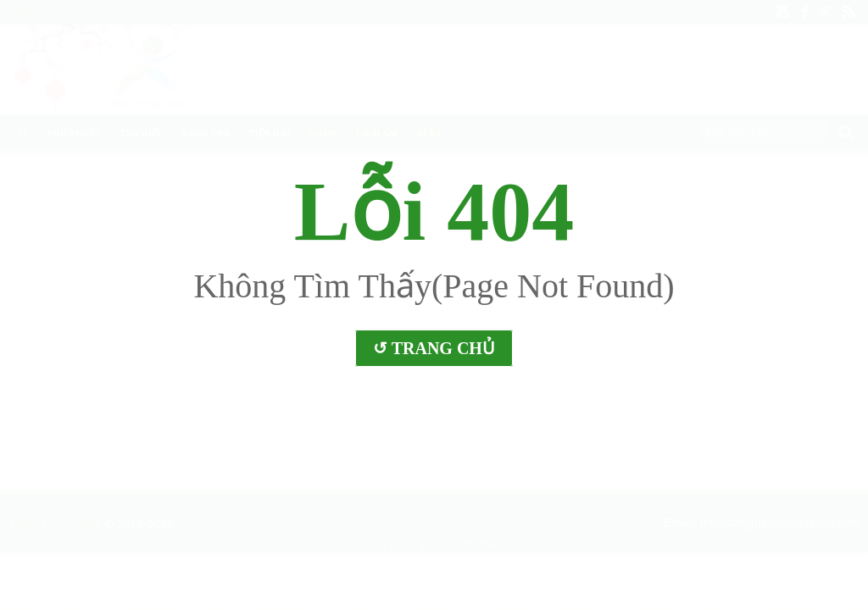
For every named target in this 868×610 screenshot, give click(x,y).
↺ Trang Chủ (434, 348)
